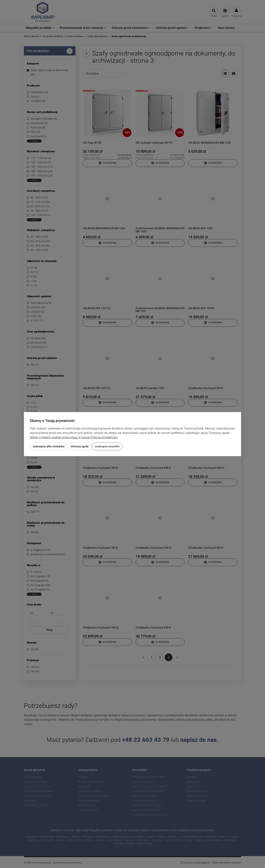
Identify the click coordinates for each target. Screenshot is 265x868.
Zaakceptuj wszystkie (107, 446)
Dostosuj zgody (80, 446)
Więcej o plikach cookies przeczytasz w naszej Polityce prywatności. (74, 437)
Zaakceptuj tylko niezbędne (49, 446)
